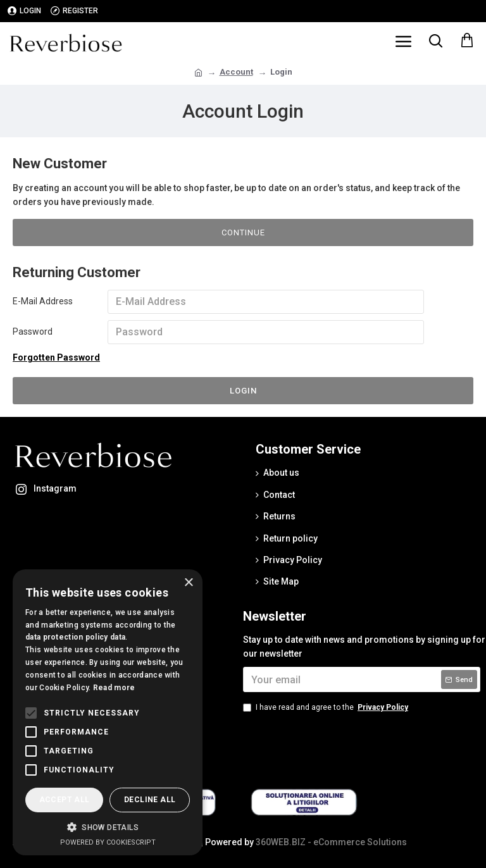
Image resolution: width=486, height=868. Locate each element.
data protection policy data (75, 637)
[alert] (108, 712)
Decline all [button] (150, 800)
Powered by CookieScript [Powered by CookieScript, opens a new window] (108, 842)
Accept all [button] (65, 800)
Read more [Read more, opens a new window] (114, 688)
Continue (243, 232)
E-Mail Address (43, 301)
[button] (108, 827)
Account (236, 72)
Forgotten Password (56, 357)
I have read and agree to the (327, 708)
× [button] (188, 583)
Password (33, 332)
